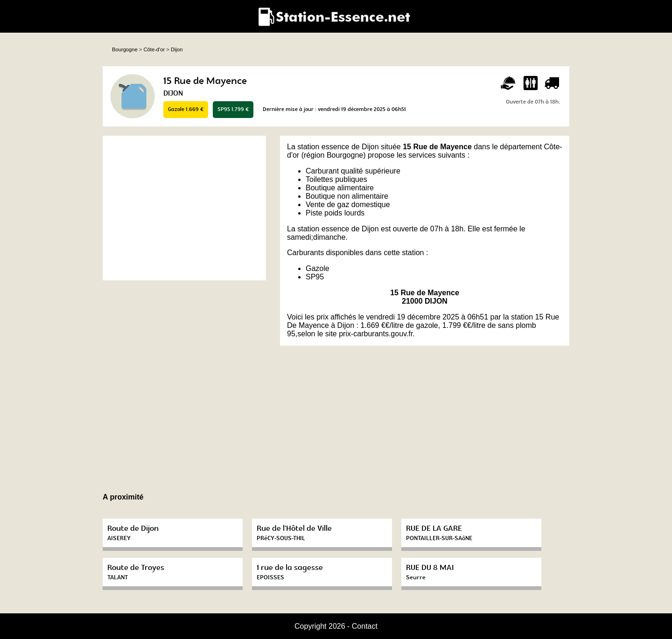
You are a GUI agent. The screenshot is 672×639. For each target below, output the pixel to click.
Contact (365, 626)
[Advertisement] (184, 208)
